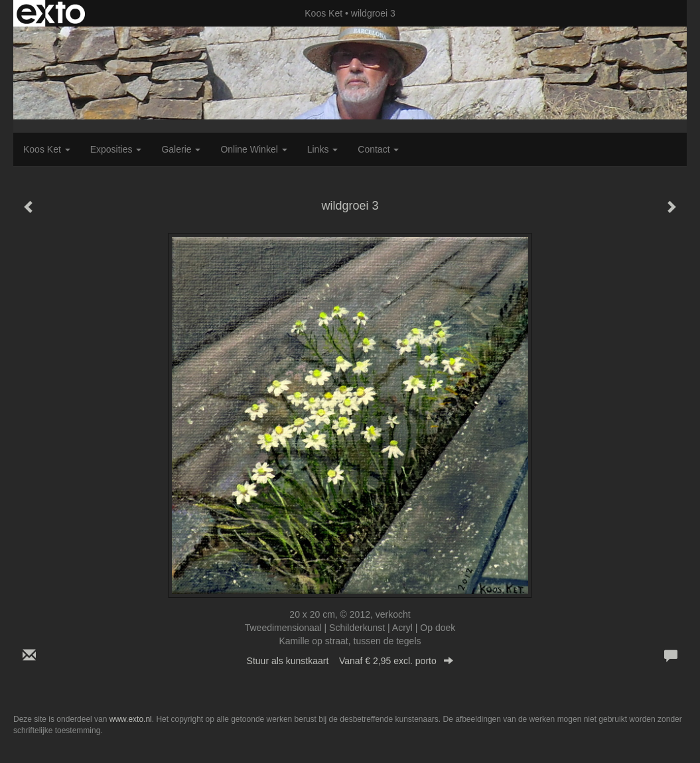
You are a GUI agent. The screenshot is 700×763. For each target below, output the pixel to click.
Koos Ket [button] (47, 149)
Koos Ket (323, 13)
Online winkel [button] (253, 149)
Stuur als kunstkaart (350, 661)
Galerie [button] (181, 149)
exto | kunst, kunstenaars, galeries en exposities (51, 13)
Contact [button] (378, 149)
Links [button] (323, 149)
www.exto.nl (131, 719)
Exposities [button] (116, 149)
